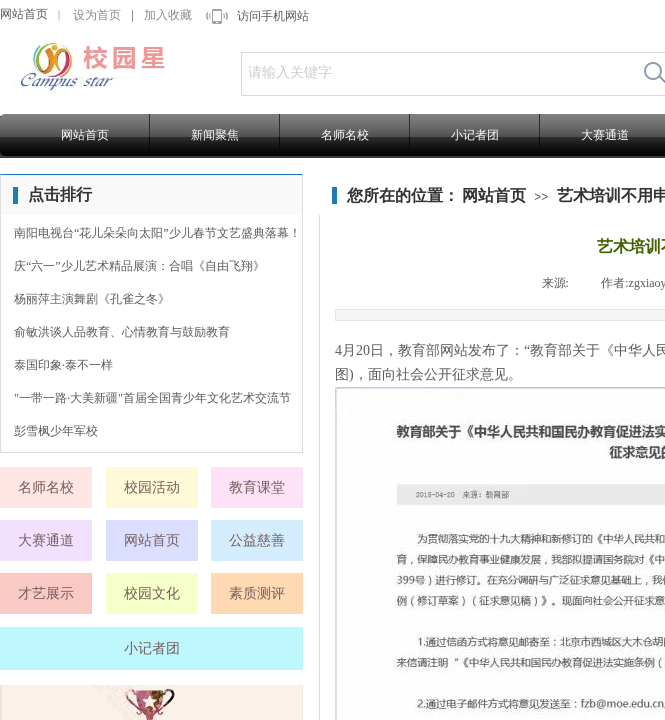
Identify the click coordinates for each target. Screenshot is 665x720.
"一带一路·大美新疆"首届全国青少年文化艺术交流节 (152, 398)
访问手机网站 (273, 16)
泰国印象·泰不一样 (63, 365)
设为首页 (97, 15)
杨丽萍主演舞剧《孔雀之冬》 (92, 299)
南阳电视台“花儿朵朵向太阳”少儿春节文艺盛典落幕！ (157, 233)
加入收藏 (168, 15)
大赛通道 (605, 135)
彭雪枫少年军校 (56, 431)
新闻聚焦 (215, 135)
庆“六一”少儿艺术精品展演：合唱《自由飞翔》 (139, 266)
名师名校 (345, 135)
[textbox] (436, 73)
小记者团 (475, 135)
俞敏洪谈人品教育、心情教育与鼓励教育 (122, 332)
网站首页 (24, 14)
